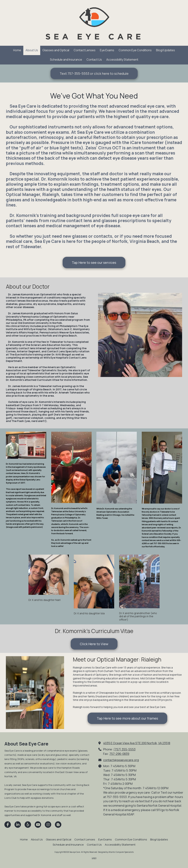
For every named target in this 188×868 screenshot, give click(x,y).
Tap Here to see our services (94, 263)
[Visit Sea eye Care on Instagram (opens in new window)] (48, 825)
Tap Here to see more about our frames (127, 718)
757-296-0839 (119, 754)
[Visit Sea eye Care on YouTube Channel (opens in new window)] (38, 825)
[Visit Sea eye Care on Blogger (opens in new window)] (58, 825)
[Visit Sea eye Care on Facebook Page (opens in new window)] (8, 825)
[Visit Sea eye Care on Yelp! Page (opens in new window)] (28, 825)
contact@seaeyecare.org (121, 760)
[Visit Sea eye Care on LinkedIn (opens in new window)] (18, 825)
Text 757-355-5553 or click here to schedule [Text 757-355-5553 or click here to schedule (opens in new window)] (94, 73)
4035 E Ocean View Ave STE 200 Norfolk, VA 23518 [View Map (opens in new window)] (137, 743)
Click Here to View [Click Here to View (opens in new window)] (94, 644)
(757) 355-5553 (124, 749)
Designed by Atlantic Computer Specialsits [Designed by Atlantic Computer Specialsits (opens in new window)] (116, 852)
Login (94, 858)
